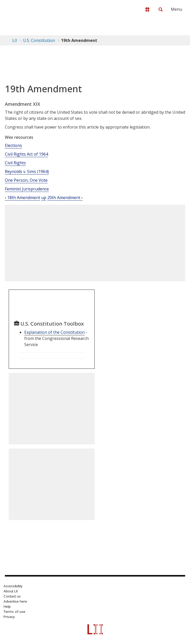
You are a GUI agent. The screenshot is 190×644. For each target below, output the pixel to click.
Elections (13, 145)
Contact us (12, 596)
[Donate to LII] (147, 9)
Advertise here (15, 601)
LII (15, 40)
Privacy (9, 617)
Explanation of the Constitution (54, 332)
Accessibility (13, 586)
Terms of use (14, 612)
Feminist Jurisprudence (27, 189)
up (44, 198)
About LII (11, 591)
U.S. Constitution (39, 40)
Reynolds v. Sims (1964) (27, 171)
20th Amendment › (65, 198)
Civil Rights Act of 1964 (26, 154)
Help (7, 606)
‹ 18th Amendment (23, 198)
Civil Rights (15, 163)
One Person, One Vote (26, 180)
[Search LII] (161, 9)
